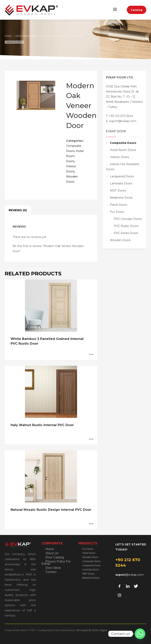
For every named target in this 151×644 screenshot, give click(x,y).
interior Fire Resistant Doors (123, 167)
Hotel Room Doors (123, 150)
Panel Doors (118, 205)
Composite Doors (123, 143)
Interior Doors (119, 157)
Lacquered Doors (122, 176)
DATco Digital (99, 630)
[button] (49, 89)
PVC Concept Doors (128, 219)
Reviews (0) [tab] (18, 210)
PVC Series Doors (126, 233)
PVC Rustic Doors (126, 226)
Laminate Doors (121, 183)
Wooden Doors (120, 240)
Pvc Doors (117, 212)
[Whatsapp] (140, 634)
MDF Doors (118, 191)
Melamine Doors (121, 198)
